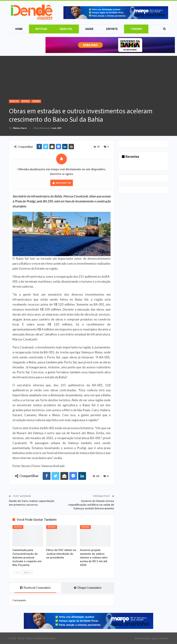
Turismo (136, 29)
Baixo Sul (66, 29)
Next (28, 573)
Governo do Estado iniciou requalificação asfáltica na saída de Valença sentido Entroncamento (91, 505)
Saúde (89, 29)
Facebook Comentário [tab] (35, 588)
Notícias (41, 29)
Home (19, 29)
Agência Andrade (160, 638)
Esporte (112, 29)
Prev (17, 573)
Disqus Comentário (88, 588)
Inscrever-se (63, 183)
